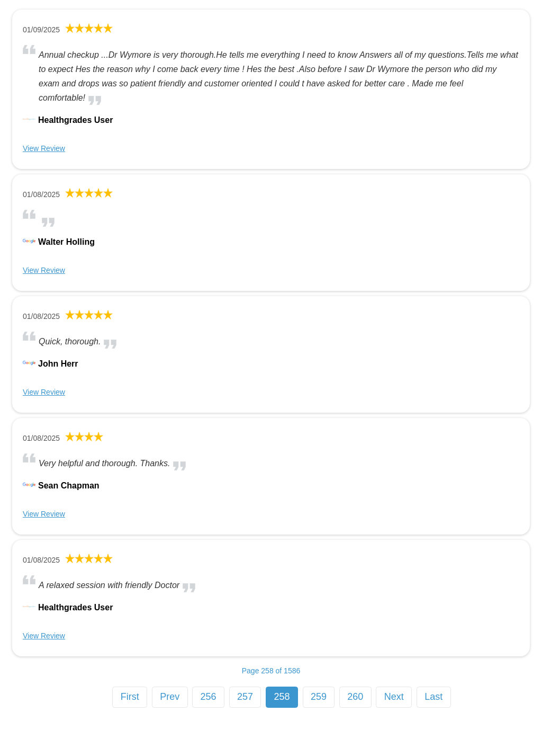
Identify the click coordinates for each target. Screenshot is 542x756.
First (130, 697)
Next (394, 697)
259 (319, 697)
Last (433, 697)
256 (209, 697)
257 (245, 697)
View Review (44, 148)
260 (355, 697)
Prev (170, 697)
